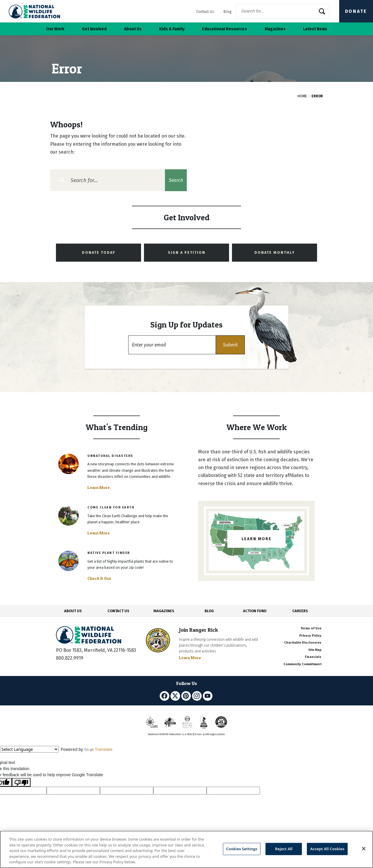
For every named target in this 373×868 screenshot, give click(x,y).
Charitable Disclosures (303, 643)
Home (302, 96)
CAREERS (300, 611)
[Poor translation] (21, 782)
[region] (186, 849)
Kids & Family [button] (172, 29)
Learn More (99, 487)
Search (176, 180)
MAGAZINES (164, 611)
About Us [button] (133, 29)
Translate (98, 749)
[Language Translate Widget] (29, 749)
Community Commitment (302, 664)
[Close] (364, 849)
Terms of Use (311, 628)
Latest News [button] (315, 29)
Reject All (284, 849)
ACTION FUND (255, 611)
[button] (230, 345)
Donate (356, 11)
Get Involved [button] (94, 29)
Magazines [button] (275, 29)
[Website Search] (283, 11)
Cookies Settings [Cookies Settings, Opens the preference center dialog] (242, 849)
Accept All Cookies (327, 849)
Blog (227, 12)
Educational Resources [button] (225, 29)
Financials (313, 657)
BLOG (209, 611)
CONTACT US (118, 611)
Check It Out (99, 578)
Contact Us (205, 12)
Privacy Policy (310, 636)
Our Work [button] (55, 29)
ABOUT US (73, 611)
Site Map (315, 650)
